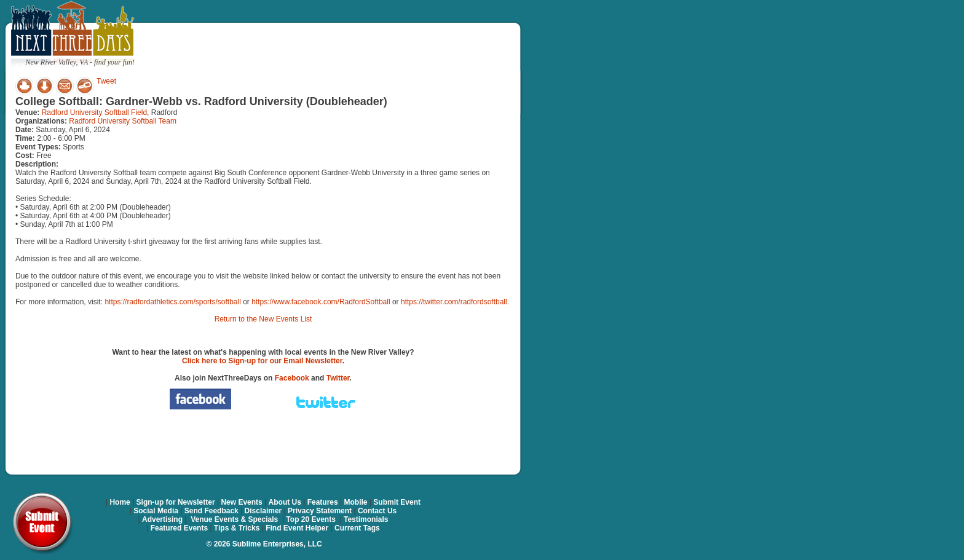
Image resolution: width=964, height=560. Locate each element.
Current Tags (357, 528)
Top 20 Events (310, 519)
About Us (285, 502)
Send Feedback (211, 511)
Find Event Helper (297, 528)
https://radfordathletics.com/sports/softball (172, 302)
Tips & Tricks (237, 528)
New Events (241, 502)
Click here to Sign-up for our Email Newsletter (262, 361)
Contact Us (377, 511)
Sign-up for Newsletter (176, 502)
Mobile (356, 502)
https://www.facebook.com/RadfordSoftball (321, 302)
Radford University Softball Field (94, 112)
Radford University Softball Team (123, 121)
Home (120, 502)
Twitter (338, 378)
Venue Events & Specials (234, 519)
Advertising (162, 519)
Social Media (156, 511)
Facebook (292, 378)
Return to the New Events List (263, 319)
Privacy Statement (320, 511)
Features (323, 502)
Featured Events (179, 528)
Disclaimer (263, 511)
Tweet (106, 81)
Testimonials (366, 519)
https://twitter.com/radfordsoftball (454, 302)
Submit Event (397, 502)
